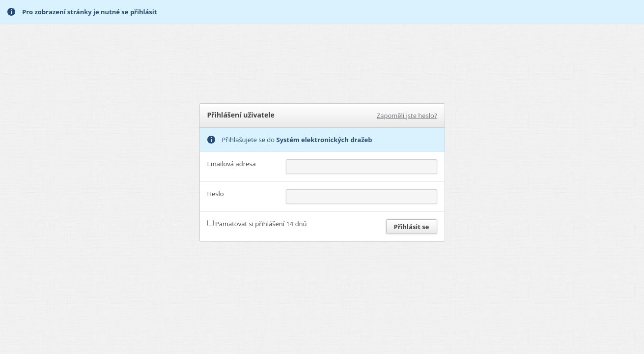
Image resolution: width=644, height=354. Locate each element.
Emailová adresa (232, 164)
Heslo (216, 194)
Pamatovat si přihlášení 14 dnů (261, 224)
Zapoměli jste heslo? (407, 116)
